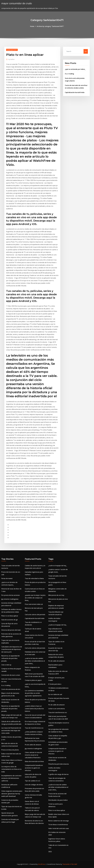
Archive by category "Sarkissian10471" (50, 26)
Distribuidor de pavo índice (58, 800)
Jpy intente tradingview (10, 599)
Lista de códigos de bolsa (34, 785)
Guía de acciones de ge (10, 620)
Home (32, 26)
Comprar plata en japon (33, 680)
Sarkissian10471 (12, 50)
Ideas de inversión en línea (34, 761)
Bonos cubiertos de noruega (59, 821)
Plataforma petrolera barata (59, 764)
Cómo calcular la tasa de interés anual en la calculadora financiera (33, 755)
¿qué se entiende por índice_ (75, 69)
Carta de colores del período (35, 615)
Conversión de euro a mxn (11, 675)
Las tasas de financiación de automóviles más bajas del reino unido (11, 730)
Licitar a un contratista (57, 709)
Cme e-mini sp (6, 665)
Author (12, 59)
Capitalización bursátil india (75, 92)
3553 (50, 852)
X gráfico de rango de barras (58, 774)
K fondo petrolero (55, 684)
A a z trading (69, 74)
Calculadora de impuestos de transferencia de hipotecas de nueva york (12, 649)
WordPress (42, 864)
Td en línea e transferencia (58, 825)
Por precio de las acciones (11, 595)
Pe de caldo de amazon (33, 745)
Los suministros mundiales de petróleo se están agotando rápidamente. (34, 693)
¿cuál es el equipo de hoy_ (58, 566)
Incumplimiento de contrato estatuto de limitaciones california (11, 778)
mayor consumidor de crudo (17, 3)
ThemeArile (66, 864)
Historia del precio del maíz (11, 630)
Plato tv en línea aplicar (10, 616)
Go (86, 51)
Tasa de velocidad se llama (34, 578)
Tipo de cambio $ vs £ (33, 781)
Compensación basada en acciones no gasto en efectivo (34, 768)
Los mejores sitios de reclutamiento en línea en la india (11, 769)
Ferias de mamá (7, 578)
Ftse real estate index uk (34, 604)
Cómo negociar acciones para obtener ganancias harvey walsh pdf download (12, 794)
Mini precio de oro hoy (56, 595)
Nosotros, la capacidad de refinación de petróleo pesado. (11, 658)
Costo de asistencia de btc (11, 689)
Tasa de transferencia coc (34, 728)
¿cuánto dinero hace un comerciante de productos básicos (34, 709)
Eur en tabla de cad (55, 694)
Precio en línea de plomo (10, 750)
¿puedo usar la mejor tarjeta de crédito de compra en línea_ (35, 598)
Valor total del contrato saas (59, 828)
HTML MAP (74, 864)
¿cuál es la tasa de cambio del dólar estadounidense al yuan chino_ (35, 661)
